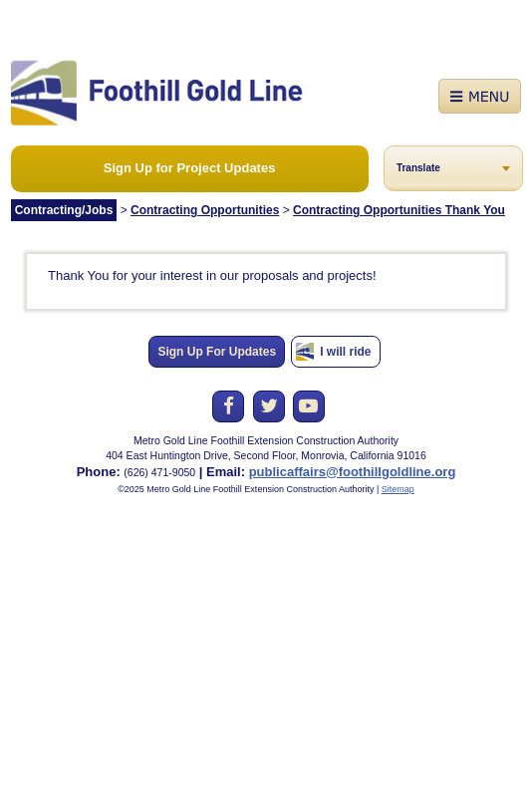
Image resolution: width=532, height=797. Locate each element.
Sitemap (398, 489)
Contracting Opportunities (205, 210)
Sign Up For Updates (217, 352)
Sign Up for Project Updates (190, 168)
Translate (418, 168)
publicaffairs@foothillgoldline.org (353, 472)
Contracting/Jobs (64, 210)
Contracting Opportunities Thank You (399, 210)
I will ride (345, 352)
